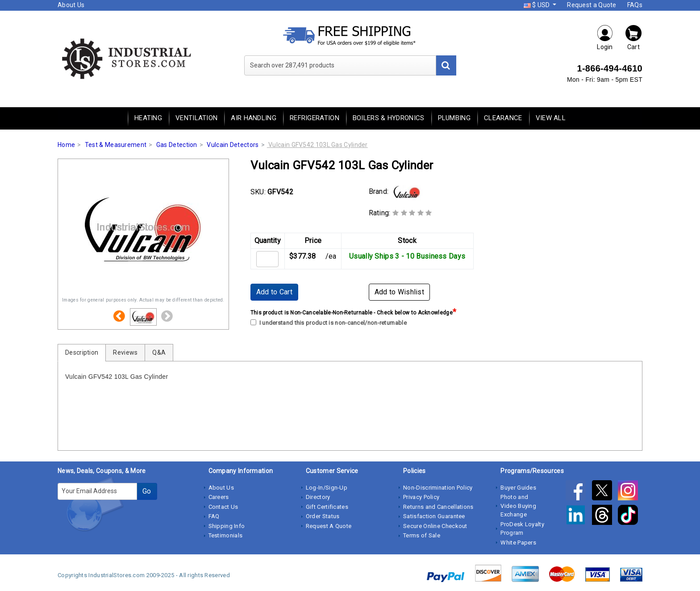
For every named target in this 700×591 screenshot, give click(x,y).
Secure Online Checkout (435, 526)
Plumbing (454, 118)
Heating (148, 118)
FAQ (214, 516)
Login (605, 37)
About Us (71, 5)
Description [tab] (82, 352)
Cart (633, 37)
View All (551, 118)
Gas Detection (177, 145)
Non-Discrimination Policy (438, 488)
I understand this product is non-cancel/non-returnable (329, 323)
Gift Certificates (327, 507)
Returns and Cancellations (438, 507)
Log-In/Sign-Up (327, 488)
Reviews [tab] (125, 352)
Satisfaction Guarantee (434, 516)
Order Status (323, 516)
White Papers (518, 543)
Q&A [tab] (159, 352)
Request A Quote (329, 526)
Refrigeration (315, 118)
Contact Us (223, 507)
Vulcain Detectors (233, 145)
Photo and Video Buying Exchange (518, 506)
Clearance (503, 118)
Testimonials (226, 535)
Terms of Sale (422, 535)
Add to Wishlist (400, 292)
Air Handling (254, 118)
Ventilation (196, 118)
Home (66, 145)
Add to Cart (274, 292)
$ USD (537, 5)
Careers (219, 497)
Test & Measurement (116, 145)
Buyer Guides (518, 488)
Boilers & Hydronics (389, 118)
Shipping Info (227, 526)
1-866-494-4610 (610, 68)
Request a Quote (592, 5)
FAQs (635, 5)
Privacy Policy (421, 497)
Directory (318, 497)
